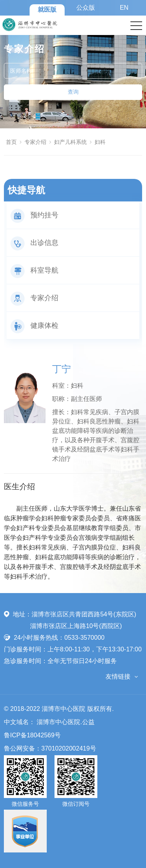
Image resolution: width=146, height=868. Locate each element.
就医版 (47, 10)
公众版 (86, 8)
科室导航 (34, 270)
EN (124, 8)
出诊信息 (34, 243)
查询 (73, 92)
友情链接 (118, 676)
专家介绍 (35, 142)
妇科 (100, 142)
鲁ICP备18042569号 (32, 735)
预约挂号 (34, 215)
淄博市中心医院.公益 (65, 722)
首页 (11, 142)
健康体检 (34, 325)
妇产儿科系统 (70, 142)
